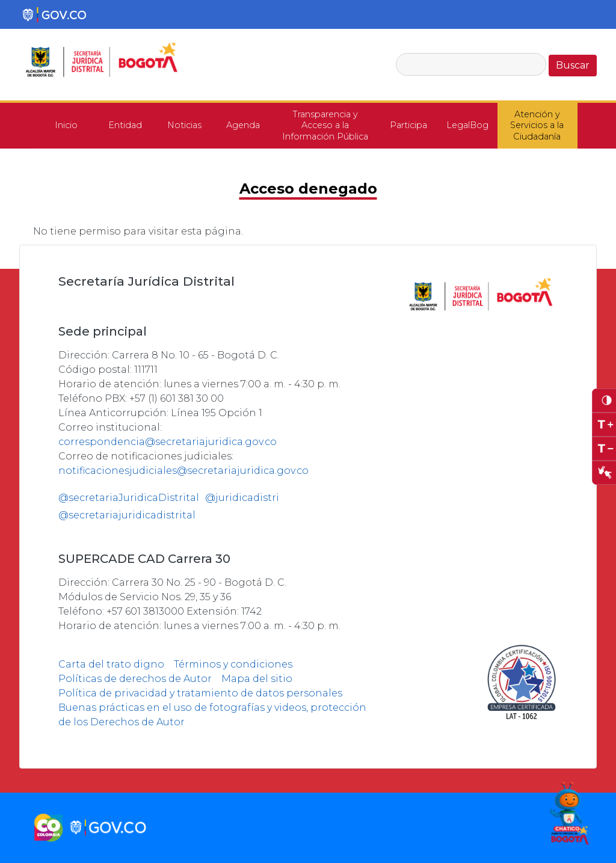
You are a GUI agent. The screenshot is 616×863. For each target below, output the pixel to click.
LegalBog (467, 125)
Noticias (184, 125)
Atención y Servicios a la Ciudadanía (537, 125)
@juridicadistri (242, 498)
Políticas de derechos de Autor (135, 679)
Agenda (243, 125)
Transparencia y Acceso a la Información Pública (325, 125)
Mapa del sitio (257, 679)
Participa (408, 125)
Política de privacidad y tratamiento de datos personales (200, 693)
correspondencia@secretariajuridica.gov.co (168, 442)
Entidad (125, 125)
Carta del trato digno (111, 664)
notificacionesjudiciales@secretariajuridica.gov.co (183, 471)
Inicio (66, 125)
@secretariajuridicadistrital (127, 515)
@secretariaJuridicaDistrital (129, 498)
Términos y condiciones (233, 664)
